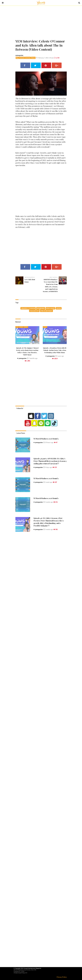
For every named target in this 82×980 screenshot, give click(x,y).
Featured (22, 58)
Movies (33, 58)
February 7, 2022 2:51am (45, 58)
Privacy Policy (62, 977)
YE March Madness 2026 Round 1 (46, 498)
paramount (34, 311)
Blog (17, 58)
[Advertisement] (41, 22)
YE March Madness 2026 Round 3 (46, 439)
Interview (28, 58)
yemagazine (19, 55)
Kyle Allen (50, 308)
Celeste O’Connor (28, 308)
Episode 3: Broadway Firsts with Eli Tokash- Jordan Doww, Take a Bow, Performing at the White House (55, 350)
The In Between (46, 311)
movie (59, 308)
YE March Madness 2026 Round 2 (46, 478)
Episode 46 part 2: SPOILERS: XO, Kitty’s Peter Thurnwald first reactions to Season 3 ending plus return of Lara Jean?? (50, 461)
